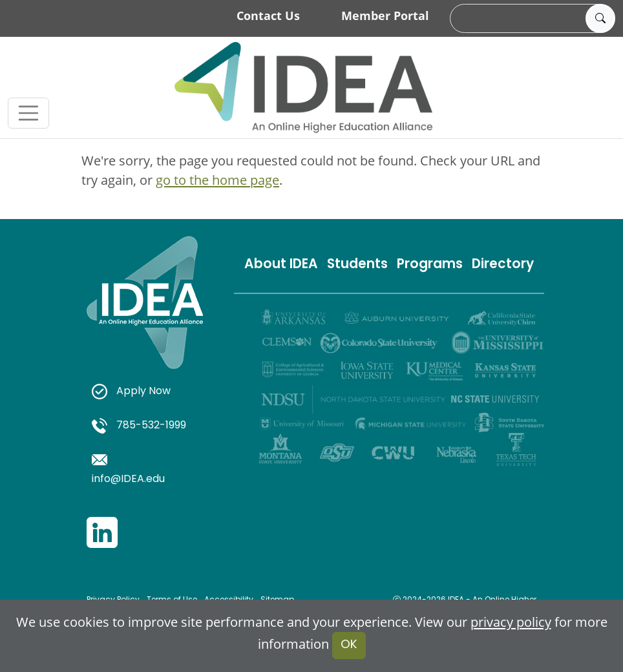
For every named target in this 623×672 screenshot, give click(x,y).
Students (357, 265)
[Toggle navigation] (28, 113)
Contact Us (268, 16)
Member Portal (385, 16)
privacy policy (511, 622)
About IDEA (281, 265)
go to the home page (217, 180)
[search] (531, 19)
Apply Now (131, 392)
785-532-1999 (139, 426)
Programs (430, 265)
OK (349, 645)
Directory (503, 265)
